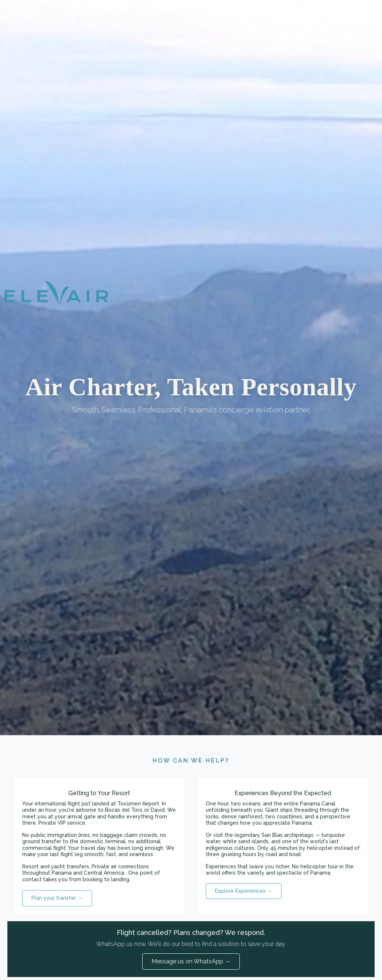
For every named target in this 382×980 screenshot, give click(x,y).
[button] (57, 898)
